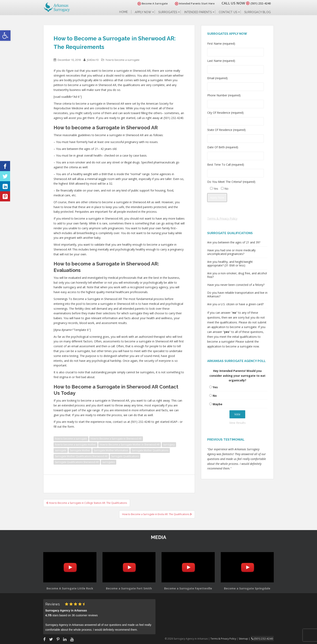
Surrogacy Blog (257, 12)
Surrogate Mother (80, 450)
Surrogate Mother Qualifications (150, 450)
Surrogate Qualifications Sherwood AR (77, 462)
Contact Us (228, 12)
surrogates (109, 462)
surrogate (61, 450)
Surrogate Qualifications (125, 456)
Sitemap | (248, 638)
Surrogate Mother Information (111, 450)
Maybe (218, 404)
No (215, 396)
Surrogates (168, 12)
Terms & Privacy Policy (222, 218)
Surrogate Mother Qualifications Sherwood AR (81, 456)
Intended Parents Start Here (190, 4)
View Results (237, 423)
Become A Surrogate (148, 4)
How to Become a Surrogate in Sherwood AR (116, 439)
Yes (215, 387)
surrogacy (169, 445)
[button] (5, 36)
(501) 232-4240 (258, 3)
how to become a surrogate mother (76, 445)
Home (124, 12)
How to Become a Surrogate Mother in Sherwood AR (130, 445)
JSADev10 (93, 60)
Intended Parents (198, 12)
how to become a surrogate (123, 60)
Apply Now (143, 12)
